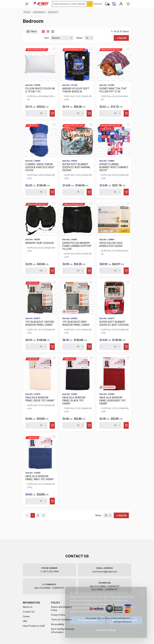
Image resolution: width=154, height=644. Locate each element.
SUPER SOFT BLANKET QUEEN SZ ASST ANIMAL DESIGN (76, 167)
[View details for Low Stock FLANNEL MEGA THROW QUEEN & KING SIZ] (40, 139)
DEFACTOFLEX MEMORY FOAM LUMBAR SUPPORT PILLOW (77, 246)
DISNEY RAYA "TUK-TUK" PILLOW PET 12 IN (113, 90)
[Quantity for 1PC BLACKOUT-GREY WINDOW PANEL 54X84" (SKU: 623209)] (73, 347)
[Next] (43, 515)
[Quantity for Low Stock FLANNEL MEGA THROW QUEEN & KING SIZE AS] (36, 192)
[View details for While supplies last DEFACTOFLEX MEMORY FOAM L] (77, 218)
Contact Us (29, 612)
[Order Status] (107, 4)
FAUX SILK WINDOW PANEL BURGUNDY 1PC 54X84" (112, 401)
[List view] (53, 31)
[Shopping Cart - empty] (128, 4)
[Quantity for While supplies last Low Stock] (73, 192)
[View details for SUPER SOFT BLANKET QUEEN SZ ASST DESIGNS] (114, 297)
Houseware (39, 12)
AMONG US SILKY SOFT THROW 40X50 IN (76, 90)
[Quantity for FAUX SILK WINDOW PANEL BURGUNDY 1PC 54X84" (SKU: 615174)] (110, 425)
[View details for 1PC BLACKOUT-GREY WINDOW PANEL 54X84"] (77, 297)
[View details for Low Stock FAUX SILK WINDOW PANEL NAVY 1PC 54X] (40, 451)
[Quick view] (54, 49)
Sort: (47, 38)
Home (27, 12)
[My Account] (121, 4)
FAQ (25, 621)
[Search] (90, 4)
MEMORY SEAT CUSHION (39, 243)
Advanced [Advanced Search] (98, 4)
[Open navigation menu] (27, 4)
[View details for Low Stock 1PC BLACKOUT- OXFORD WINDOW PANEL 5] (40, 297)
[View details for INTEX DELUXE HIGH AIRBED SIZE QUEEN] (114, 218)
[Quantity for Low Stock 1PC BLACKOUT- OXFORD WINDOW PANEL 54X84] (36, 347)
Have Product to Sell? (34, 626)
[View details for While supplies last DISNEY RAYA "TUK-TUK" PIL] (114, 64)
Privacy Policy (58, 615)
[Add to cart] (52, 113)
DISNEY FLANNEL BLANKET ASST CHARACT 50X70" (114, 167)
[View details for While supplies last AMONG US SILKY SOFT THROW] (77, 64)
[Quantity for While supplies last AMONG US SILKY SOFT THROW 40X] (73, 113)
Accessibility (58, 624)
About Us (28, 607)
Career (26, 616)
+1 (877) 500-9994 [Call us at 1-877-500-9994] (49, 572)
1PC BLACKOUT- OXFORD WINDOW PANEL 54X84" (40, 323)
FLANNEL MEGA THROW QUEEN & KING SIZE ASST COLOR (40, 167)
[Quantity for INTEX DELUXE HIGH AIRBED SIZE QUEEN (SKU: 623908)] (110, 271)
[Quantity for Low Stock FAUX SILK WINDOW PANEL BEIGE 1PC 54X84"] (36, 425)
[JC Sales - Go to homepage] (41, 4)
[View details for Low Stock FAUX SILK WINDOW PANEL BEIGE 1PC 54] (40, 373)
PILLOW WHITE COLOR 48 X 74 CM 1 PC (40, 90)
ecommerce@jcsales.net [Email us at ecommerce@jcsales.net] (105, 572)
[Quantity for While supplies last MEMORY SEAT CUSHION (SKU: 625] (36, 271)
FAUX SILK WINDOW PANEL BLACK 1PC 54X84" (74, 401)
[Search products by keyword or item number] (72, 4)
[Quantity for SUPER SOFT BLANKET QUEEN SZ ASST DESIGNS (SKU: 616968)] (110, 347)
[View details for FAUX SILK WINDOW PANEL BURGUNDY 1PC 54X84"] (114, 373)
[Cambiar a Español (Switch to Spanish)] (114, 4)
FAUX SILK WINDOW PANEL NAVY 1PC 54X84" (40, 478)
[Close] (139, 593)
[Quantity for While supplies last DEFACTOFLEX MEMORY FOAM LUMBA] (73, 271)
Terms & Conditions (61, 620)
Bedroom (53, 12)
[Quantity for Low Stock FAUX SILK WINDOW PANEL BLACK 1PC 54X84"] (73, 425)
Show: (80, 38)
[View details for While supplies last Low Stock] (77, 139)
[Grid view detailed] (48, 31)
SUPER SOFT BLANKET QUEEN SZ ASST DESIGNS (114, 323)
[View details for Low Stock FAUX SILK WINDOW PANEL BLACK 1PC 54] (77, 373)
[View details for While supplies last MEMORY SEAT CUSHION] (40, 218)
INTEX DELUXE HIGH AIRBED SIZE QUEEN (111, 244)
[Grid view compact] (43, 31)
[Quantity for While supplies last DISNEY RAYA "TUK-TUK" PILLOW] (110, 113)
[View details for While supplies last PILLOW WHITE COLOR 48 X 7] (40, 64)
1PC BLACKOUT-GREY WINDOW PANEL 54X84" (76, 323)
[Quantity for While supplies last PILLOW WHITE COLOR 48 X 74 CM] (36, 113)
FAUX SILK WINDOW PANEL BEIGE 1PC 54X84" (40, 399)
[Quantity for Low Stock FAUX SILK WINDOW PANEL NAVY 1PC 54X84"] (36, 501)
